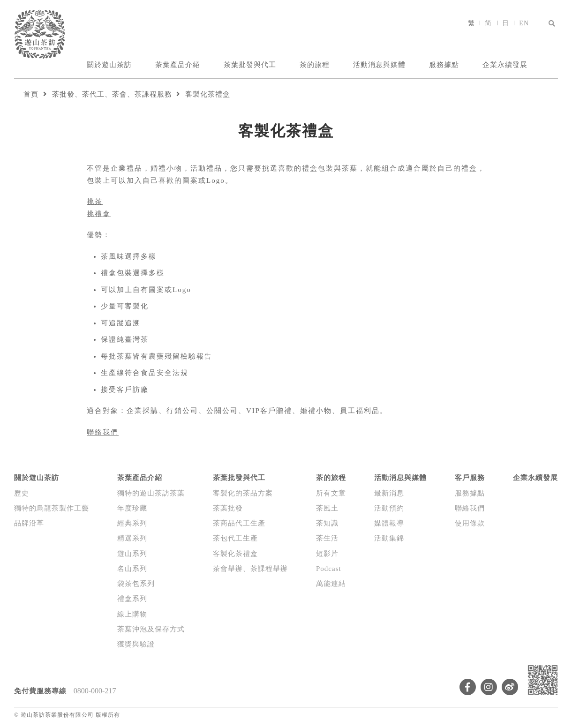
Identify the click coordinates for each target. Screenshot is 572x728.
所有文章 (331, 493)
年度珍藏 (132, 508)
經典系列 (132, 523)
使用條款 (470, 523)
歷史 (22, 493)
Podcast (329, 569)
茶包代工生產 (235, 538)
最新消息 (389, 493)
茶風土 (327, 508)
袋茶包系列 (136, 584)
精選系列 (132, 538)
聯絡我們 (103, 432)
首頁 (31, 94)
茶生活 (327, 538)
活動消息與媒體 (379, 65)
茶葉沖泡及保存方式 (151, 629)
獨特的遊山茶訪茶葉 (151, 493)
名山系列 (132, 569)
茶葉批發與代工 (250, 65)
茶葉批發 (228, 508)
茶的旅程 (315, 65)
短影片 (327, 554)
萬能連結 (331, 584)
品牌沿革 (29, 523)
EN (524, 23)
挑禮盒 (99, 214)
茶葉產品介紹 (178, 65)
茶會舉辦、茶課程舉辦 (250, 569)
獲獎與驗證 (136, 644)
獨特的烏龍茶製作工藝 (52, 508)
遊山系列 (132, 554)
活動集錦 (389, 538)
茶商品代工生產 (239, 523)
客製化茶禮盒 (208, 94)
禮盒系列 (132, 599)
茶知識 (327, 523)
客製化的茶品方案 (243, 493)
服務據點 (444, 65)
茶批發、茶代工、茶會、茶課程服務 (112, 94)
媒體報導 (389, 523)
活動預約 (389, 508)
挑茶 (95, 202)
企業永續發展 (505, 65)
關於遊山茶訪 (109, 65)
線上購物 (132, 614)
